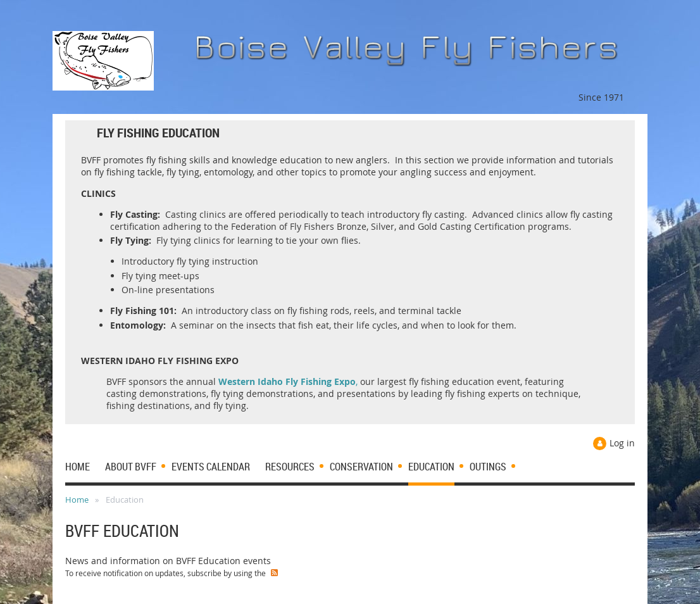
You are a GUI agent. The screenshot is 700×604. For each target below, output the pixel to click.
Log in (622, 443)
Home (77, 500)
